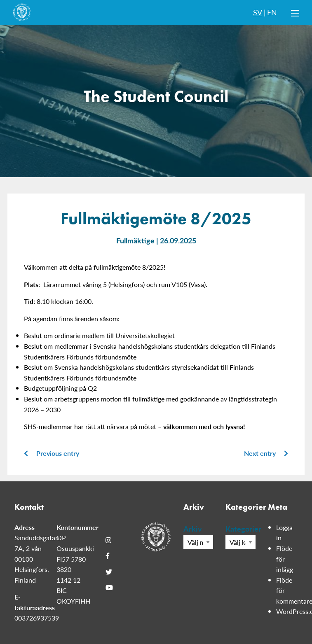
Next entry (266, 453)
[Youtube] (109, 588)
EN (272, 12)
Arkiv (193, 528)
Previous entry (52, 453)
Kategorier (240, 528)
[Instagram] (108, 540)
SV (258, 12)
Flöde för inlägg (285, 559)
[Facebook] (108, 556)
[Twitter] (109, 572)
